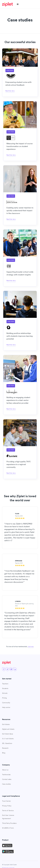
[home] (8, 4)
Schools (5, 693)
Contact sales (7, 779)
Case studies (6, 784)
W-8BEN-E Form (8, 828)
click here (31, 647)
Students (5, 688)
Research (5, 748)
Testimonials (6, 775)
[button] (18, 4)
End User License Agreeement (8, 817)
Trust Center (6, 801)
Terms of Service (8, 811)
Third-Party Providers (9, 823)
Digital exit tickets (8, 729)
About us (5, 770)
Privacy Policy (7, 806)
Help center (6, 707)
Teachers (5, 684)
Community (6, 703)
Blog (4, 753)
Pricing (4, 698)
